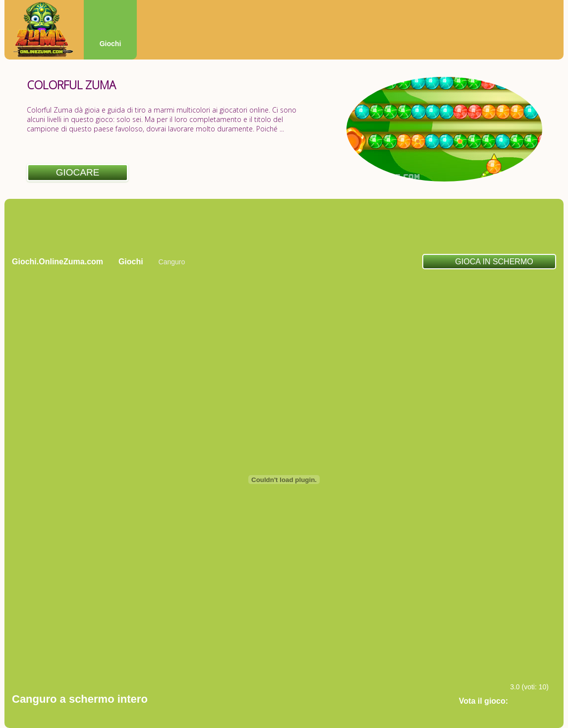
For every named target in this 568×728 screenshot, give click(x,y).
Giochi (111, 44)
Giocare (78, 172)
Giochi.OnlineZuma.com (57, 262)
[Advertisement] (284, 226)
